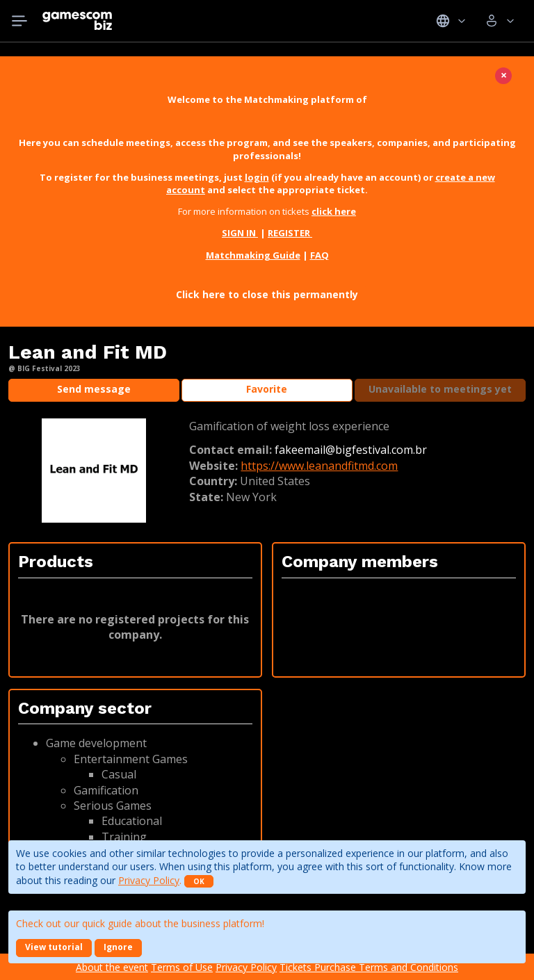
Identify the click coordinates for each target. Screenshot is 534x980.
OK (199, 881)
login (257, 177)
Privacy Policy (149, 880)
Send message (94, 389)
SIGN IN (240, 233)
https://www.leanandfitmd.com (319, 466)
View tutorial (54, 947)
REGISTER (290, 233)
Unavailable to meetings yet (440, 389)
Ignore (118, 947)
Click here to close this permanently (267, 294)
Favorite (267, 389)
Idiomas (451, 21)
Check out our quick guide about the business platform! (140, 923)
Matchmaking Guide (253, 255)
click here (334, 211)
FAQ (319, 255)
